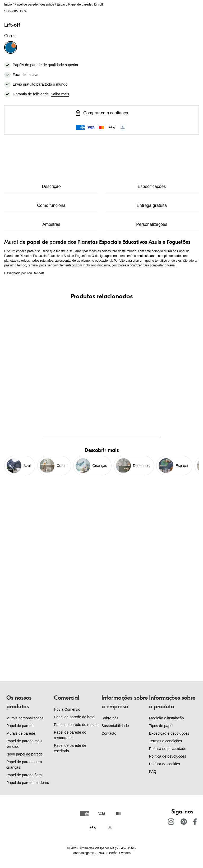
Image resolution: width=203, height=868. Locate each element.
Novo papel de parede (25, 754)
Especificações (152, 186)
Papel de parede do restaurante (70, 735)
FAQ (153, 772)
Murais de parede (21, 733)
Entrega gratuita (152, 205)
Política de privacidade (168, 749)
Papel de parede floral (24, 775)
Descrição (51, 186)
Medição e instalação (167, 718)
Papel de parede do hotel (75, 717)
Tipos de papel (161, 726)
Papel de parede (26, 4)
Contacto (109, 733)
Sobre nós (110, 718)
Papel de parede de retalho (76, 725)
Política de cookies (165, 764)
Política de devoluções (168, 756)
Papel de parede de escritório (70, 748)
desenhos (47, 4)
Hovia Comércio (67, 709)
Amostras (51, 224)
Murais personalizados (25, 718)
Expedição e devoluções (169, 733)
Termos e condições (166, 741)
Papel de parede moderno (28, 783)
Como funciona (51, 205)
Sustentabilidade (115, 726)
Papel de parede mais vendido (24, 744)
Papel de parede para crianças (24, 765)
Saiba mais (60, 94)
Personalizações (152, 224)
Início (8, 4)
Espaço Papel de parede (74, 4)
